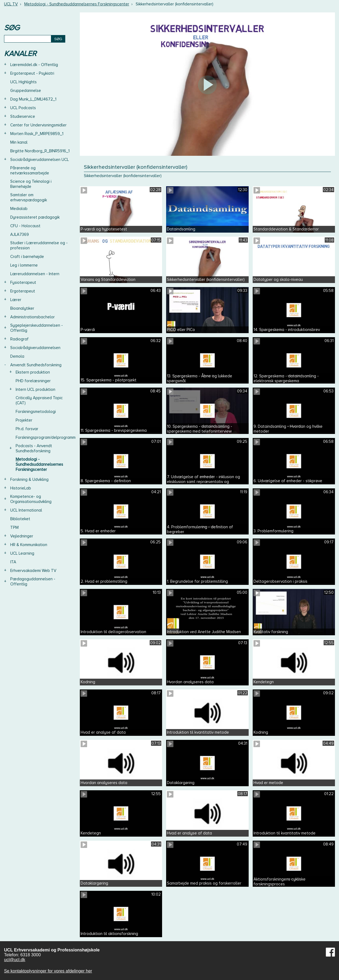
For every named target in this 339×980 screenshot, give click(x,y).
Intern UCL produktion (35, 389)
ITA (13, 562)
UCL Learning (22, 553)
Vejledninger (22, 536)
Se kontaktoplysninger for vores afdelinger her (48, 971)
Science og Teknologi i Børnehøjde (31, 184)
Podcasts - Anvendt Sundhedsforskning (34, 448)
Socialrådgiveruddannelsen (35, 348)
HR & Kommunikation (29, 545)
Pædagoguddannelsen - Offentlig (33, 582)
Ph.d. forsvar (27, 429)
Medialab (19, 209)
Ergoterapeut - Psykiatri (32, 73)
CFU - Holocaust (25, 226)
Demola (17, 356)
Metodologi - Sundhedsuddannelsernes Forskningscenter (77, 4)
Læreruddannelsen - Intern (35, 274)
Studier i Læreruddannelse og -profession (39, 245)
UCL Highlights (23, 82)
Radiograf (19, 339)
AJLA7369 (20, 234)
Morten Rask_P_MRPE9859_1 (37, 134)
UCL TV (11, 4)
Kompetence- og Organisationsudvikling (31, 499)
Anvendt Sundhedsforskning (36, 365)
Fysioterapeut (23, 282)
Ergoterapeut (23, 291)
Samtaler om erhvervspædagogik (29, 197)
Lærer (16, 300)
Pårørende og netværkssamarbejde (30, 170)
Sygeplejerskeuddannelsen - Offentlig (37, 328)
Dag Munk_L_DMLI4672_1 (33, 99)
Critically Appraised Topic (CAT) (39, 400)
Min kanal (19, 142)
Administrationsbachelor (32, 317)
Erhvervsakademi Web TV (33, 571)
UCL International (26, 510)
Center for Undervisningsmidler (38, 125)
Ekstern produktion (33, 372)
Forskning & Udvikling (29, 479)
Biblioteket (20, 519)
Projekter (24, 420)
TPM (14, 527)
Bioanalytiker (22, 308)
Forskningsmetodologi (36, 412)
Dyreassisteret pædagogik (35, 217)
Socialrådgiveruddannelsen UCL (40, 160)
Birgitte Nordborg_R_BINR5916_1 (40, 151)
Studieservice (23, 116)
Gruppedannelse (26, 91)
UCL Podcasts (23, 108)
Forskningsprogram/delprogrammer (47, 437)
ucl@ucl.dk (15, 960)
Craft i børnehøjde (27, 257)
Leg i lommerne (24, 265)
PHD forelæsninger (33, 381)
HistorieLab (21, 488)
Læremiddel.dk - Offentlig (34, 65)
